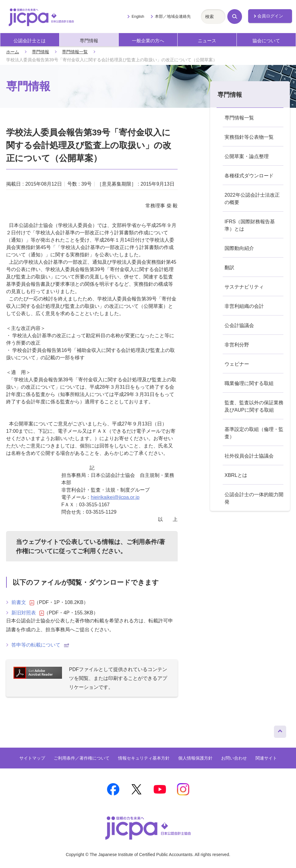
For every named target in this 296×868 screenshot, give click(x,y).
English (138, 17)
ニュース (207, 41)
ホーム (13, 52)
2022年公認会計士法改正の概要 (252, 199)
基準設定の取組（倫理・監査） (254, 433)
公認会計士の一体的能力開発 (254, 498)
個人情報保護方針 (195, 758)
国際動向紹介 (239, 248)
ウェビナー (237, 364)
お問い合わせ (234, 758)
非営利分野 (237, 345)
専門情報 (89, 41)
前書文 (23, 602)
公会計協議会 (239, 325)
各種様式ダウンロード (249, 176)
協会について (266, 41)
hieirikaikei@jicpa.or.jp (115, 497)
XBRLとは (236, 475)
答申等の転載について (40, 645)
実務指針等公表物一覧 (249, 137)
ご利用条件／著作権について (82, 758)
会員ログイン (270, 16)
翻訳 (229, 268)
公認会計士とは (30, 41)
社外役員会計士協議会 (249, 456)
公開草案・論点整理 (247, 156)
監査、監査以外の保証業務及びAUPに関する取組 (254, 406)
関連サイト (266, 758)
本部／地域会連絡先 (173, 17)
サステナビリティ (244, 287)
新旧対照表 (28, 613)
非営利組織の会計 (244, 306)
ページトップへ (280, 730)
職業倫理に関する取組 (249, 383)
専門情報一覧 (75, 52)
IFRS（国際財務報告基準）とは (250, 225)
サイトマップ (32, 758)
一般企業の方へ (148, 41)
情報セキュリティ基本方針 (144, 758)
